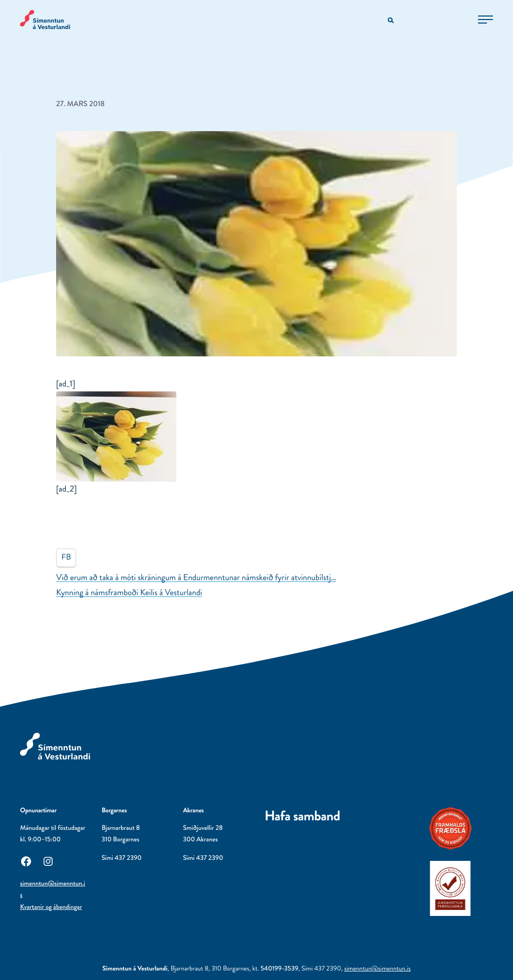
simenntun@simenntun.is (377, 969)
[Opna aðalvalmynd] (485, 20)
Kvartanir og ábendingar (51, 907)
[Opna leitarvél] (392, 21)
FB (66, 557)
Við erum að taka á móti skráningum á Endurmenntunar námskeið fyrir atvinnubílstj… (196, 578)
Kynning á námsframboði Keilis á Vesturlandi (129, 593)
